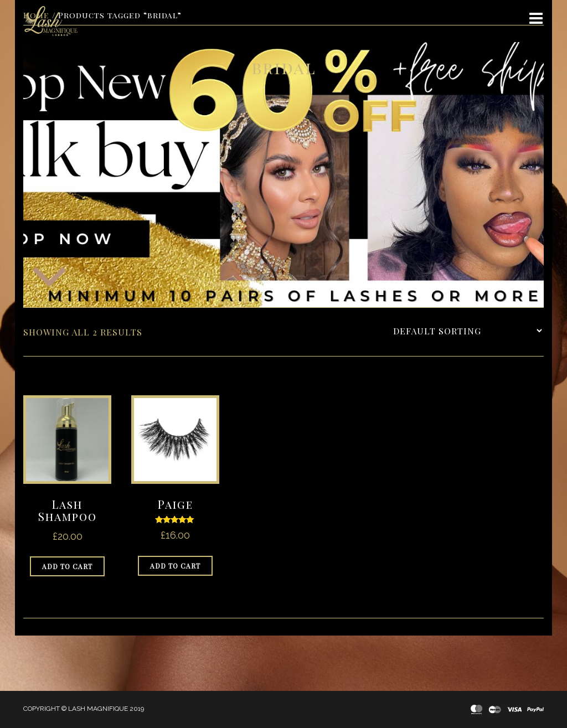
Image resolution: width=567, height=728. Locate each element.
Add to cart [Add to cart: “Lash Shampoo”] (67, 566)
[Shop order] (467, 331)
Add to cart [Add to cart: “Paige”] (175, 566)
